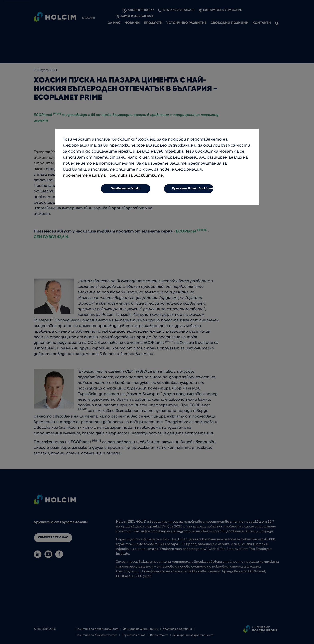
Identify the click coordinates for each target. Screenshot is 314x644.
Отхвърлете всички (126, 189)
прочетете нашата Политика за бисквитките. (113, 176)
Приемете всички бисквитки (193, 189)
